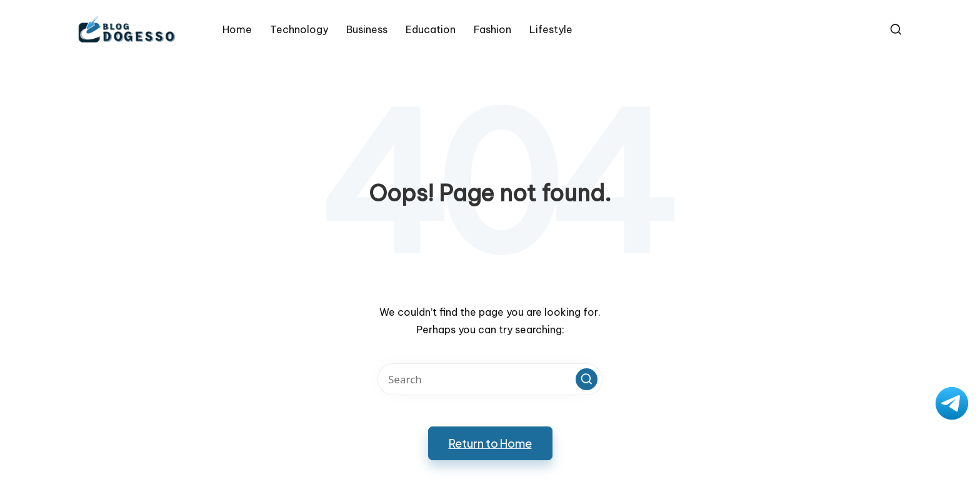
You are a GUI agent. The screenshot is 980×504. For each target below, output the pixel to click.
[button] (587, 379)
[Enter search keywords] (490, 379)
